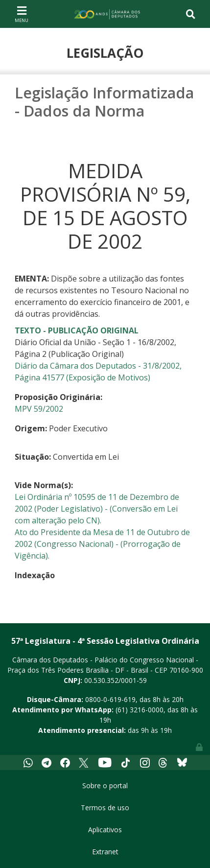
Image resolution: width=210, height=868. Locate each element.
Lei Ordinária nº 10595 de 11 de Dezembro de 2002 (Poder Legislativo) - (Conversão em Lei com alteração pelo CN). (97, 509)
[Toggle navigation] (22, 14)
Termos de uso (105, 808)
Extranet (105, 852)
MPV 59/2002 (39, 409)
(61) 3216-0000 (140, 710)
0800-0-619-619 (110, 699)
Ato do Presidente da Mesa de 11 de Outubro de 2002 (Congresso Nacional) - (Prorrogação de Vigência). (102, 544)
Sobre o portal (105, 786)
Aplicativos (105, 830)
